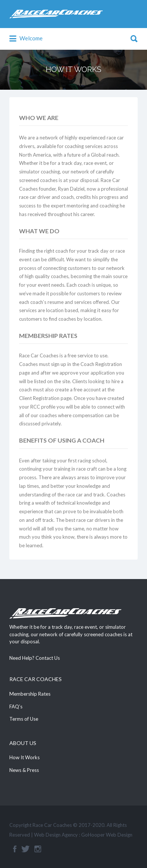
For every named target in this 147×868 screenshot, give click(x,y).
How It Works (24, 757)
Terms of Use (24, 719)
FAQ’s (16, 707)
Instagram (38, 849)
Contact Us (48, 658)
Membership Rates (30, 694)
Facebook (15, 849)
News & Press (24, 770)
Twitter (25, 849)
